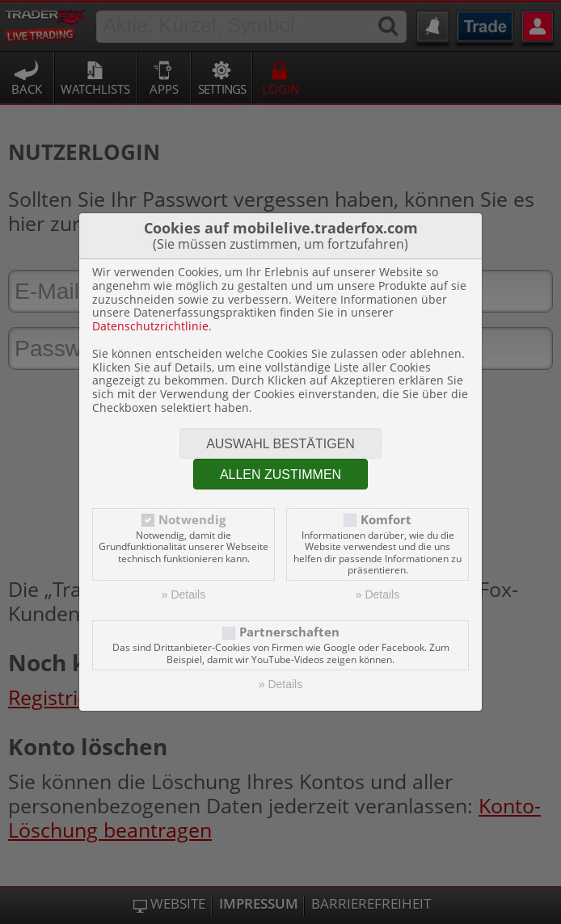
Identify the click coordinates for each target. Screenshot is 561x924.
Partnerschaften (289, 632)
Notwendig (192, 520)
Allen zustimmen (280, 475)
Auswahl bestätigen (280, 444)
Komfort (386, 520)
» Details (183, 594)
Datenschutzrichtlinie (150, 326)
